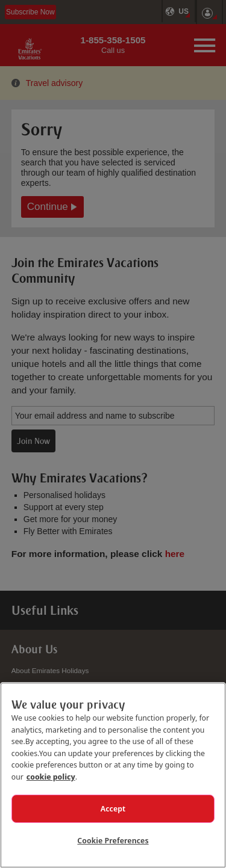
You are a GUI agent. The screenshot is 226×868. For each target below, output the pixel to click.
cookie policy (51, 777)
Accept (113, 808)
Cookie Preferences (113, 840)
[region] (113, 775)
